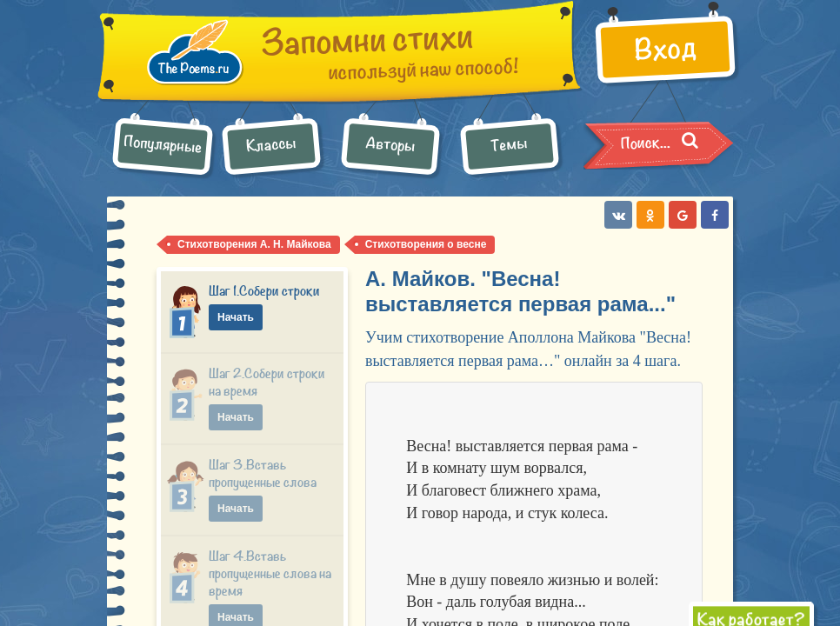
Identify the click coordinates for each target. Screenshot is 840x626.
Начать (236, 317)
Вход (664, 52)
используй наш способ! (390, 59)
